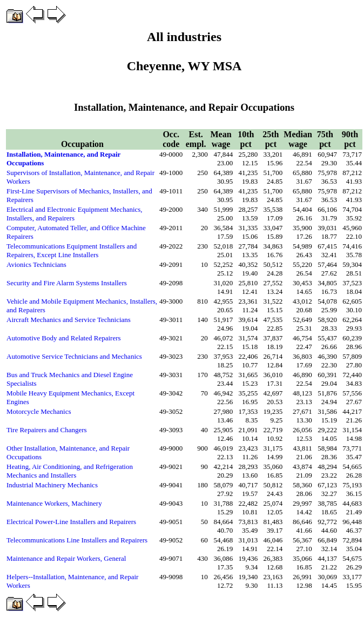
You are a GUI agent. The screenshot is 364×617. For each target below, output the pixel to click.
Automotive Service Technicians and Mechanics (74, 356)
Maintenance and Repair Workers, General (66, 558)
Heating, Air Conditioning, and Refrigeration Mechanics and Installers (70, 471)
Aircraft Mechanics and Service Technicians (69, 320)
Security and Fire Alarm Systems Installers (67, 283)
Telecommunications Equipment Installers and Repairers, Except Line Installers (72, 250)
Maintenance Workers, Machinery (54, 503)
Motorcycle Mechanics (39, 411)
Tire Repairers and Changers (47, 430)
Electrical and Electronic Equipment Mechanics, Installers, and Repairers (75, 214)
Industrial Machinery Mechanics (52, 485)
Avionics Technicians (36, 264)
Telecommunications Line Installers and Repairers (77, 540)
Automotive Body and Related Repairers (64, 338)
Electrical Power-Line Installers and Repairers (71, 522)
